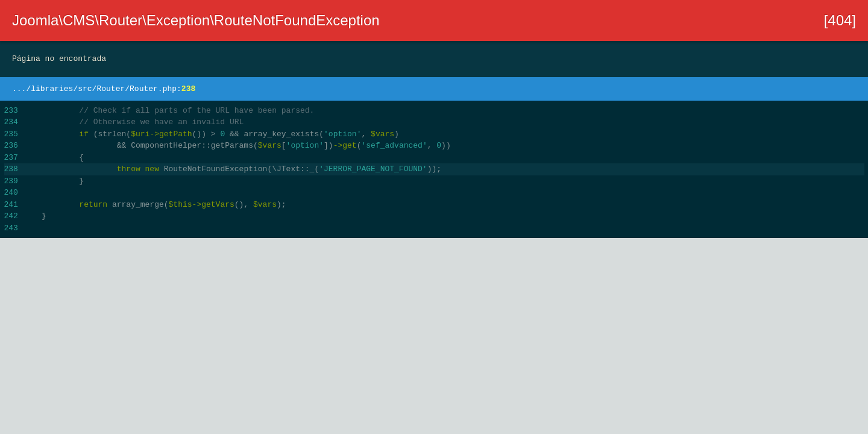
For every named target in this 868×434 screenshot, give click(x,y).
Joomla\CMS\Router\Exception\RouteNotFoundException (196, 20)
